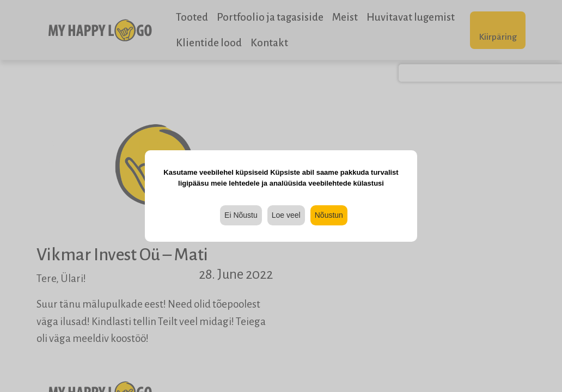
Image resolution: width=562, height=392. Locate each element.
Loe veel (286, 215)
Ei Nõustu (241, 215)
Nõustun (329, 215)
